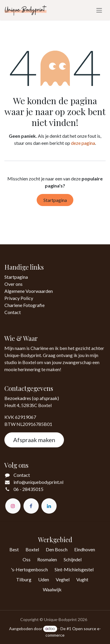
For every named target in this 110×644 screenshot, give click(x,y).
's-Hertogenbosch (29, 569)
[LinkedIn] (49, 506)
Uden (44, 579)
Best (14, 549)
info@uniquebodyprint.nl (38, 482)
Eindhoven (85, 549)
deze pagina (83, 143)
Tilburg (24, 579)
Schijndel (73, 559)
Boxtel (32, 549)
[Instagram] (13, 506)
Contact (13, 312)
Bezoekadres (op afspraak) (32, 398)
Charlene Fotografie (24, 305)
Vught (82, 579)
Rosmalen (47, 559)
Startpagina (55, 200)
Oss (27, 559)
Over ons (13, 284)
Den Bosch (57, 549)
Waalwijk (52, 589)
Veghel (63, 579)
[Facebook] (31, 506)
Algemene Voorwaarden (29, 291)
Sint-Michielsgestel (74, 569)
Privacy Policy (19, 298)
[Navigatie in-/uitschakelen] (99, 10)
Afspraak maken (34, 440)
